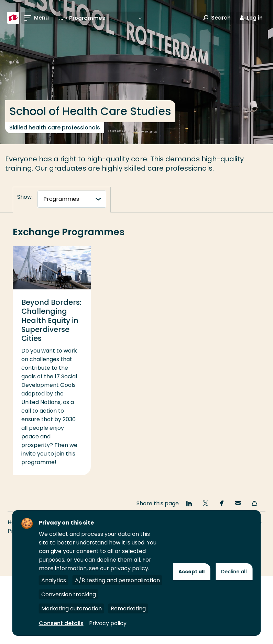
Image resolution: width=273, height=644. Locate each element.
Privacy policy (108, 623)
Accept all (192, 572)
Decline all (234, 572)
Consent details (61, 623)
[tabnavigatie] (72, 199)
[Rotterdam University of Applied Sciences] (13, 18)
